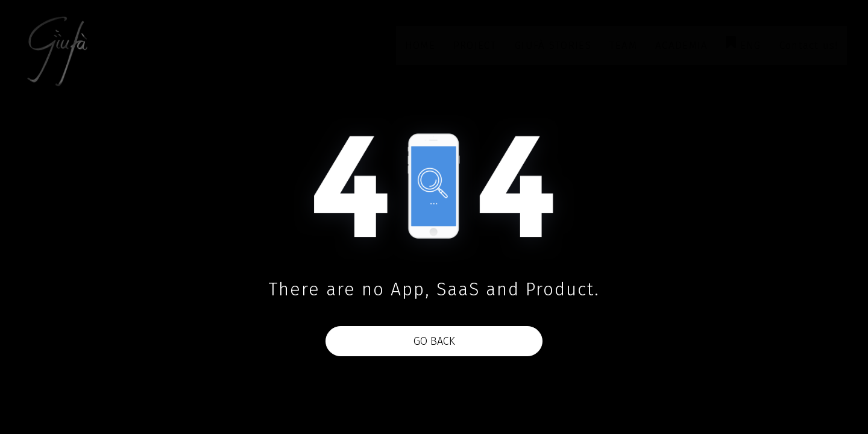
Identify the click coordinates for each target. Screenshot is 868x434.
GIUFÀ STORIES (553, 46)
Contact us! (809, 46)
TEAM (623, 46)
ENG (743, 44)
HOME (420, 46)
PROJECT (475, 46)
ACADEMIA (681, 46)
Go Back (434, 341)
